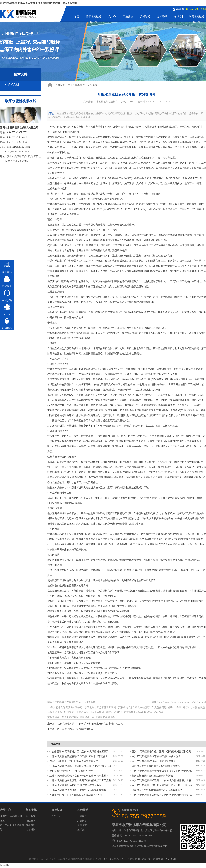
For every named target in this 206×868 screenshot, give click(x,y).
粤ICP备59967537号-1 (114, 859)
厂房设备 (128, 17)
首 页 (76, 17)
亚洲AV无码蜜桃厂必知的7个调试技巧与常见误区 (76, 785)
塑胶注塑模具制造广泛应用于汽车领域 (152, 776)
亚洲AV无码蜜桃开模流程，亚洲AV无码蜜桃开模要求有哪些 (164, 780)
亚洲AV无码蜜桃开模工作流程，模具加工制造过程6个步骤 (80, 766)
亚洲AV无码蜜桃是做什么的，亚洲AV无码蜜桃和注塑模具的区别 (164, 795)
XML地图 (171, 859)
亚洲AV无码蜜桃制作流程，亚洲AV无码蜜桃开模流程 (78, 790)
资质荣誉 (82, 825)
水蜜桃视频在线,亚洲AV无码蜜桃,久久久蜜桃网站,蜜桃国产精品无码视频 (39, 3)
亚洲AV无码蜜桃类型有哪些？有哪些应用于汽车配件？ (79, 756)
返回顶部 (7, 328)
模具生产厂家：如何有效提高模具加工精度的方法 (76, 795)
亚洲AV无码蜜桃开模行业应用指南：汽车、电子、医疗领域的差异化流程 (164, 785)
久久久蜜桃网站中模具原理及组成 (75, 729)
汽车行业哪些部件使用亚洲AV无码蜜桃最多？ (74, 761)
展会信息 (31, 825)
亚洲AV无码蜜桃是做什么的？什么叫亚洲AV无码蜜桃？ (79, 776)
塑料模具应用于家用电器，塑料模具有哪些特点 (157, 766)
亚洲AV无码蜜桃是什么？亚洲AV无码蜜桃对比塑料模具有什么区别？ (164, 752)
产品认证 (56, 816)
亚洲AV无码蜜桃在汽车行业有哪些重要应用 (155, 761)
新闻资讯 (162, 17)
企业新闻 (31, 816)
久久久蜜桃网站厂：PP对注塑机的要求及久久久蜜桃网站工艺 (90, 724)
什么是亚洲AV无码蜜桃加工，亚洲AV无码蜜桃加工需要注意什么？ (81, 752)
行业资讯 (31, 821)
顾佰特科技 (144, 859)
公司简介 (82, 816)
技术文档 (13, 84)
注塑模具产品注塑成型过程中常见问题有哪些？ (157, 790)
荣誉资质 (145, 17)
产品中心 (111, 17)
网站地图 (158, 859)
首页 (70, 85)
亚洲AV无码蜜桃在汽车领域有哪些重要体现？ (156, 756)
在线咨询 (7, 300)
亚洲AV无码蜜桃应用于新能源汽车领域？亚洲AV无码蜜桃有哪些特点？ (164, 771)
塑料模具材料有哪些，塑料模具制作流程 (71, 771)
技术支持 (179, 17)
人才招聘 (31, 830)
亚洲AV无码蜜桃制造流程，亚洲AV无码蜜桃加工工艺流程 (80, 780)
